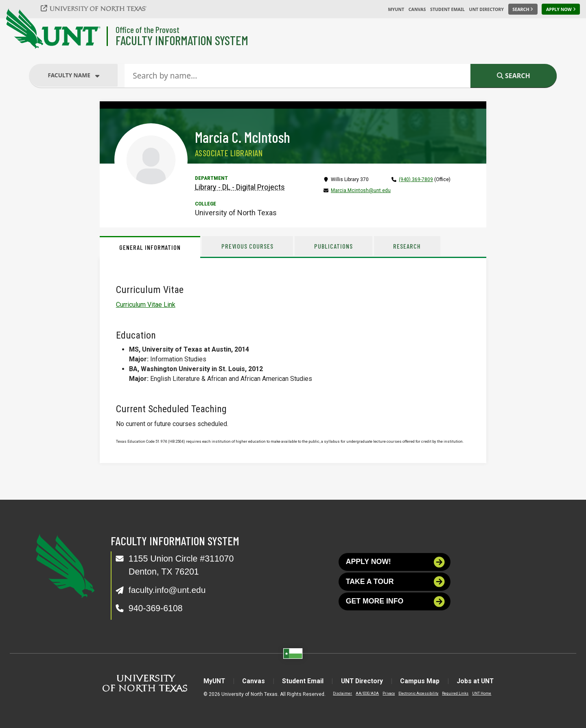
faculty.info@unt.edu (168, 590)
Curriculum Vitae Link (146, 305)
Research (408, 246)
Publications (334, 246)
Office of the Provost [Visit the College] (148, 30)
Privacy (385, 693)
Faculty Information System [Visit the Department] (182, 40)
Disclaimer (338, 693)
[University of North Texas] (98, 8)
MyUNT (396, 9)
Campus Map (422, 681)
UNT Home (478, 693)
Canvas (417, 9)
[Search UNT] (523, 9)
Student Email (447, 9)
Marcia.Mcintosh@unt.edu (361, 190)
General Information (150, 247)
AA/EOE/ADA (363, 693)
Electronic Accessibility (414, 693)
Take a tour (395, 582)
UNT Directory (487, 9)
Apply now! (395, 562)
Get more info (395, 602)
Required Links (451, 693)
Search (514, 76)
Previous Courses (248, 246)
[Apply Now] (561, 9)
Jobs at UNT (479, 681)
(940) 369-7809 (416, 179)
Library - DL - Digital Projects (240, 187)
